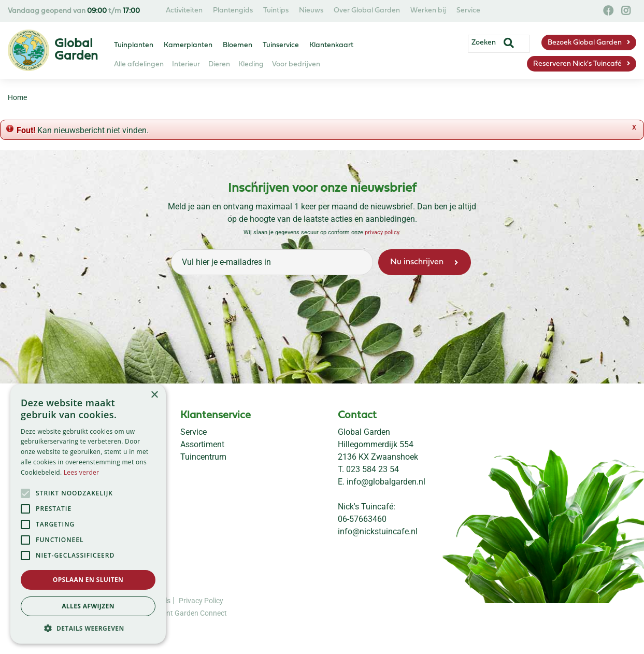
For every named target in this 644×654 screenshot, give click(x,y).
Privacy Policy (201, 601)
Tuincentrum (203, 457)
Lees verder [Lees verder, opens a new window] (82, 472)
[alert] (88, 514)
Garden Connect (201, 613)
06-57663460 (362, 519)
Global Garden (364, 432)
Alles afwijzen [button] (88, 606)
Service (194, 432)
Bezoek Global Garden (585, 43)
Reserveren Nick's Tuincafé (577, 64)
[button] (88, 628)
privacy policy (382, 232)
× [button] (154, 395)
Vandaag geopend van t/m (74, 11)
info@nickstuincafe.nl (378, 531)
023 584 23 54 (373, 469)
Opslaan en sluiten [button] (88, 580)
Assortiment (202, 444)
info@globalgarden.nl (386, 482)
